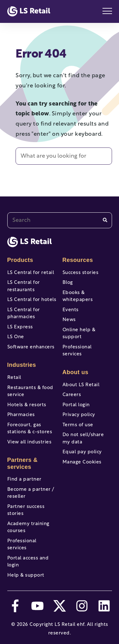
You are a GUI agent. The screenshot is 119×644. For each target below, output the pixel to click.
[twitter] (60, 606)
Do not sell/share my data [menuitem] (83, 439)
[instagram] (82, 606)
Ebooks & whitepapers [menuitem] (78, 297)
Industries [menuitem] (22, 365)
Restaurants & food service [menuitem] (30, 392)
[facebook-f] (15, 606)
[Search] (105, 220)
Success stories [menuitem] (81, 273)
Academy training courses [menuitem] (28, 528)
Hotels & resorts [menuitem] (27, 405)
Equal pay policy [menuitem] (82, 452)
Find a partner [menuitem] (24, 480)
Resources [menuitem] (78, 260)
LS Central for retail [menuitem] (31, 273)
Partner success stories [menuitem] (26, 510)
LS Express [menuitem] (20, 327)
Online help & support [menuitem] (79, 334)
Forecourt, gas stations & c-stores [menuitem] (30, 429)
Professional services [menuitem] (22, 545)
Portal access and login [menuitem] (28, 562)
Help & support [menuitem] (26, 575)
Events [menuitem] (71, 310)
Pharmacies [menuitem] (21, 415)
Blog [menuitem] (68, 283)
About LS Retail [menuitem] (81, 385)
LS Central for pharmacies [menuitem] (24, 314)
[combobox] (60, 220)
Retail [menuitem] (14, 378)
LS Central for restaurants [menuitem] (24, 286)
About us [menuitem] (76, 372)
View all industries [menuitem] (30, 442)
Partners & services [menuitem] (23, 463)
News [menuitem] (69, 320)
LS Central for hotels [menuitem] (32, 300)
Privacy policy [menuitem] (79, 415)
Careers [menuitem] (72, 395)
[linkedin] (104, 606)
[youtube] (37, 606)
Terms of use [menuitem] (78, 425)
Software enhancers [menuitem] (31, 347)
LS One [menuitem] (16, 337)
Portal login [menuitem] (76, 405)
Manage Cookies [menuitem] (82, 462)
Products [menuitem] (20, 260)
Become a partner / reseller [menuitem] (31, 493)
